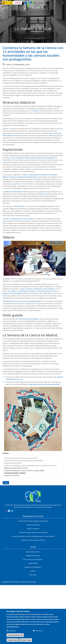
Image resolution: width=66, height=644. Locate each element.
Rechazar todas (25, 640)
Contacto (33, 571)
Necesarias (12, 631)
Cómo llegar (33, 575)
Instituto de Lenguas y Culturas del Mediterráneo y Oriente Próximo (33, 536)
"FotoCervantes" (19, 206)
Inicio (33, 42)
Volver (6, 483)
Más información (13, 627)
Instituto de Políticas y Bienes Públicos (33, 540)
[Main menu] (62, 2)
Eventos (6, 453)
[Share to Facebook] (6, 511)
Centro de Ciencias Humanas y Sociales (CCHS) (21, 458)
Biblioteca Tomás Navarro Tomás (16, 192)
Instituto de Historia (33, 529)
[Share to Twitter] (9, 511)
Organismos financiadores (33, 567)
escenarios (35, 111)
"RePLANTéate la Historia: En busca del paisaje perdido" (22, 301)
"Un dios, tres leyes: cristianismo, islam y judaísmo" (37, 289)
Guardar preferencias (15, 635)
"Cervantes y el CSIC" (44, 194)
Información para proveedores (33, 559)
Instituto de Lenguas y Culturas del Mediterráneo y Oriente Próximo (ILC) (30, 466)
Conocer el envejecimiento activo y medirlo (18, 219)
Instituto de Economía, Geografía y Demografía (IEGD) (24, 461)
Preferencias (39, 631)
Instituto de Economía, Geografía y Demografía (33, 521)
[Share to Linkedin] (12, 511)
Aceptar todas (13, 640)
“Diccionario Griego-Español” (28, 319)
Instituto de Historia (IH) (13, 463)
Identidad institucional (33, 556)
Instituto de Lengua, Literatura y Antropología (33, 532)
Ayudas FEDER (33, 563)
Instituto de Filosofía (33, 525)
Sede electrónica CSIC (33, 552)
